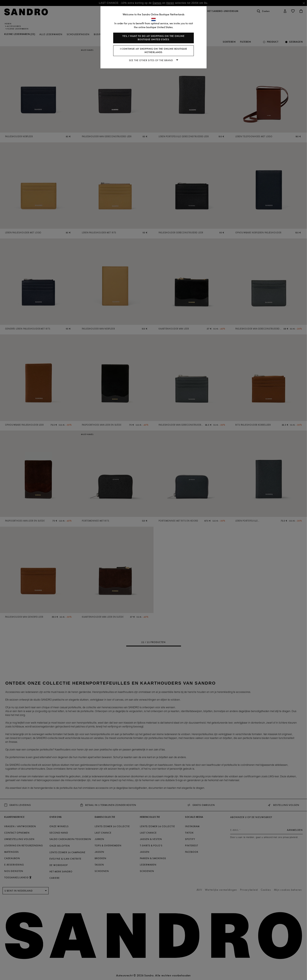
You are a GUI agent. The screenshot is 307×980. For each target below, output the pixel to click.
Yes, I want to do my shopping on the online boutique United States (153, 38)
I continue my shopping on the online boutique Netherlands (154, 51)
